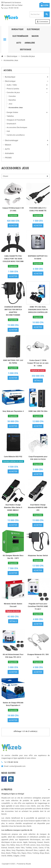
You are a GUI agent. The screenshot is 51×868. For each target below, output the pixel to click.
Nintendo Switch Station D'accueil (13, 605)
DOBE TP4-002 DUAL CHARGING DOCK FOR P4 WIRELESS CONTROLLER (38, 310)
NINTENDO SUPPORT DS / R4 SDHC (38, 257)
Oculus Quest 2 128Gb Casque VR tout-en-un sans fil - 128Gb (38, 363)
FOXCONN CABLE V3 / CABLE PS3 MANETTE (38, 209)
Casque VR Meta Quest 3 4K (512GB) (13, 209)
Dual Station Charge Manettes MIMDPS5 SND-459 (38, 507)
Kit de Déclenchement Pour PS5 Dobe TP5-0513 (13, 656)
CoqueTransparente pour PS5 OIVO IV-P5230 (38, 458)
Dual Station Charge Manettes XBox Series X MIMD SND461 (13, 507)
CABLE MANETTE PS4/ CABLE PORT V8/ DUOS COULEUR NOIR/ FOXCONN (13, 259)
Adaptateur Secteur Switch (38, 556)
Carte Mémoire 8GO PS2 (13, 457)
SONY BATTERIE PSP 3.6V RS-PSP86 (13, 362)
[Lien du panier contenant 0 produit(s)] (44, 5)
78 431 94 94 (10, 8)
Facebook (4, 779)
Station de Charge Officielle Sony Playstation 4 (13, 704)
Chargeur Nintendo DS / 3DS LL (38, 656)
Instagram (11, 779)
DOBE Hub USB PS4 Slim (38, 411)
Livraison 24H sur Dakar (12, 5)
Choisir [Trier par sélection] (6, 176)
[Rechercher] (40, 14)
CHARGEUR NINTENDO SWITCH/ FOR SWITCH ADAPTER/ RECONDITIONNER (13, 311)
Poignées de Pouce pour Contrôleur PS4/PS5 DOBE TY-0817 (38, 606)
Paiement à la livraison (11, 2)
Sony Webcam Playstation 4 (13, 411)
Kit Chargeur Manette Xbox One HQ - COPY (13, 557)
